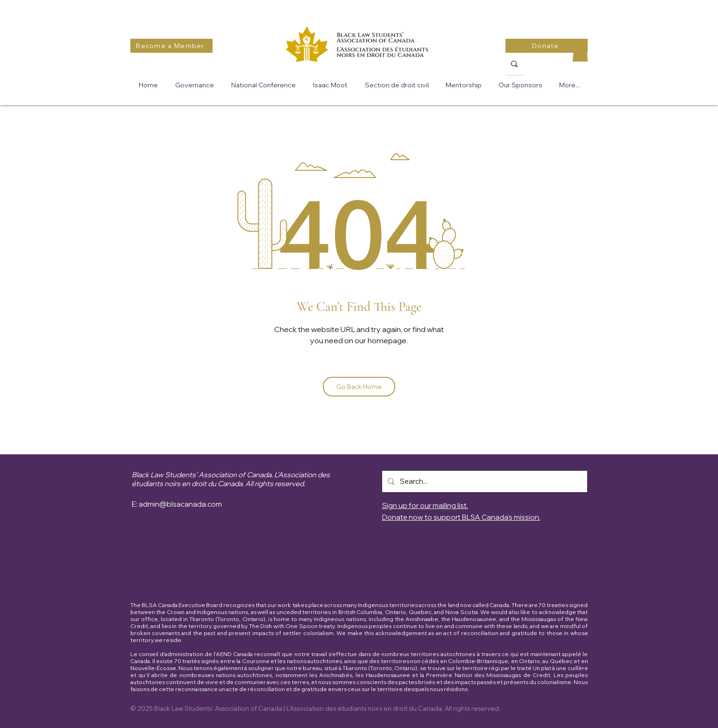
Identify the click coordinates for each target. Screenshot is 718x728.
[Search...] (484, 481)
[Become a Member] (171, 46)
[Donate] (547, 46)
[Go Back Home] (359, 387)
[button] (580, 52)
